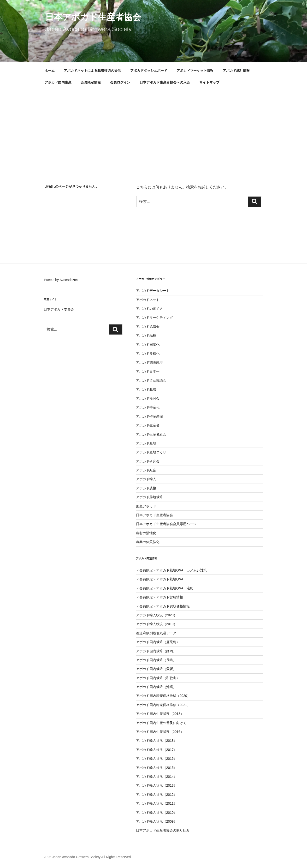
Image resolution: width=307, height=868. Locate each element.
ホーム (50, 71)
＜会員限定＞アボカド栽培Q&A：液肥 (165, 588)
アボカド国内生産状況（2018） (160, 714)
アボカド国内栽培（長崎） (156, 660)
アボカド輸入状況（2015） (156, 768)
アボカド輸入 (146, 479)
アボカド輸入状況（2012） (156, 795)
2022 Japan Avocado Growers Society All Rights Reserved (87, 857)
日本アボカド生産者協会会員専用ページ (166, 524)
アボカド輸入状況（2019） (156, 624)
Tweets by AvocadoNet (61, 280)
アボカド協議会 (148, 327)
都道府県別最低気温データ (156, 633)
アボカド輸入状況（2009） (156, 821)
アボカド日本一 (148, 371)
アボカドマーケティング (154, 317)
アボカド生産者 (148, 425)
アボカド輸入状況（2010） (156, 813)
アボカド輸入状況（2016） (156, 759)
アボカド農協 (146, 488)
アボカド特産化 (148, 407)
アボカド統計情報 (236, 71)
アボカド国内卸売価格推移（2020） (163, 696)
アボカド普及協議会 (151, 380)
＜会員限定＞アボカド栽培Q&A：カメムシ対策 (171, 570)
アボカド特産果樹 (149, 416)
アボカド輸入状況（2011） (156, 803)
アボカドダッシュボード (149, 71)
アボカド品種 (146, 335)
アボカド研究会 (148, 461)
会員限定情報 (91, 82)
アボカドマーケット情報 (195, 71)
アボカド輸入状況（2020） (156, 615)
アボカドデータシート (153, 291)
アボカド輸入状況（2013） (156, 785)
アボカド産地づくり (151, 452)
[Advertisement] (153, 127)
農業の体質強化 (148, 542)
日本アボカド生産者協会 (93, 17)
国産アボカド (146, 506)
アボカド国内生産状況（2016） (160, 732)
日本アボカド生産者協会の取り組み (163, 830)
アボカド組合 (146, 470)
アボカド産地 (146, 443)
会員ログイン (120, 82)
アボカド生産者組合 (151, 434)
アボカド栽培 (146, 389)
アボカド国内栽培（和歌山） (158, 678)
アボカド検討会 (148, 398)
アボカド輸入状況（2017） (156, 750)
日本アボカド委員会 (59, 309)
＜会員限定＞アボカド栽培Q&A (160, 579)
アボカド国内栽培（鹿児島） (158, 642)
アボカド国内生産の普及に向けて (161, 723)
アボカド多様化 (148, 353)
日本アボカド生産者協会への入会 (165, 82)
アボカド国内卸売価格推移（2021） (163, 705)
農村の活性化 (146, 533)
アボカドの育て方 (149, 309)
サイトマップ (209, 82)
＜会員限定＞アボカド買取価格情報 (163, 606)
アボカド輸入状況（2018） (156, 741)
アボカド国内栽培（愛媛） (156, 669)
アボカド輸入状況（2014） (156, 777)
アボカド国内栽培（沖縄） (156, 687)
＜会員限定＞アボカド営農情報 (159, 597)
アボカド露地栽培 (149, 497)
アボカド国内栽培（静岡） (156, 651)
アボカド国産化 (148, 345)
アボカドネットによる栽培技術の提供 (92, 71)
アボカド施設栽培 (149, 362)
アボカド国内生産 (58, 82)
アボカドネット (148, 300)
